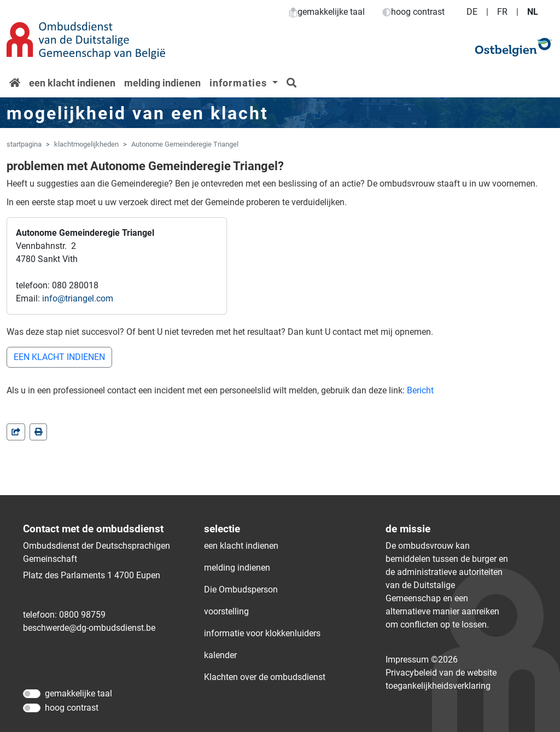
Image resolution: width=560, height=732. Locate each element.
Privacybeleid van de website (441, 673)
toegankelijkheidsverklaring (438, 686)
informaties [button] (240, 83)
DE (472, 12)
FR (502, 12)
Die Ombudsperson (241, 589)
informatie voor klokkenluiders (262, 633)
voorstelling (226, 611)
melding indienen (162, 83)
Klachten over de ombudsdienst (265, 677)
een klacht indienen (72, 83)
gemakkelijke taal (327, 12)
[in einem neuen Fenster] (38, 432)
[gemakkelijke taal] (32, 694)
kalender (220, 655)
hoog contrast (413, 12)
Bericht (420, 390)
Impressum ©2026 (422, 660)
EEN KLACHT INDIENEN (59, 357)
